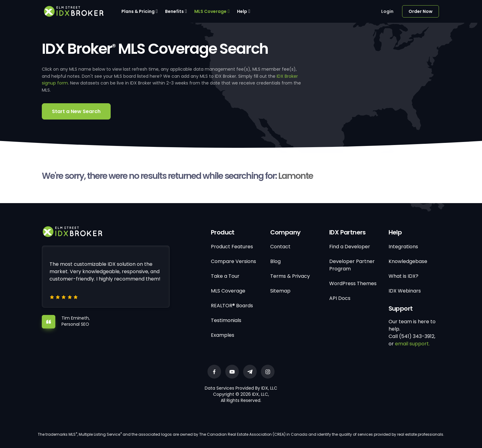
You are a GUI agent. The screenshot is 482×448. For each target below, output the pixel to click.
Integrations (403, 247)
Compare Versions (233, 261)
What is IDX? (403, 276)
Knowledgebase (408, 261)
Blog (275, 261)
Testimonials (226, 320)
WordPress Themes (353, 283)
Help (242, 11)
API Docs (340, 298)
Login (387, 11)
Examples (223, 335)
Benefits (174, 11)
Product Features (232, 247)
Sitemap (280, 291)
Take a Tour (225, 276)
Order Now (421, 11)
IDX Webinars (405, 291)
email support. (412, 344)
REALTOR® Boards (232, 306)
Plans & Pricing (138, 11)
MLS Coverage (210, 11)
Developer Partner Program (352, 265)
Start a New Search (76, 111)
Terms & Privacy (290, 276)
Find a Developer (350, 247)
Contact (280, 247)
